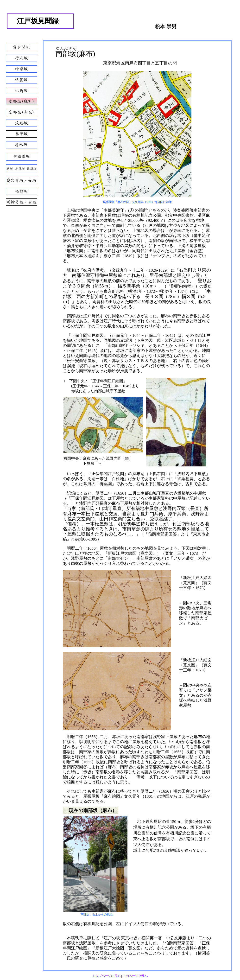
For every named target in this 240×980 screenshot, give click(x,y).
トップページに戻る (106, 976)
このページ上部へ (135, 976)
